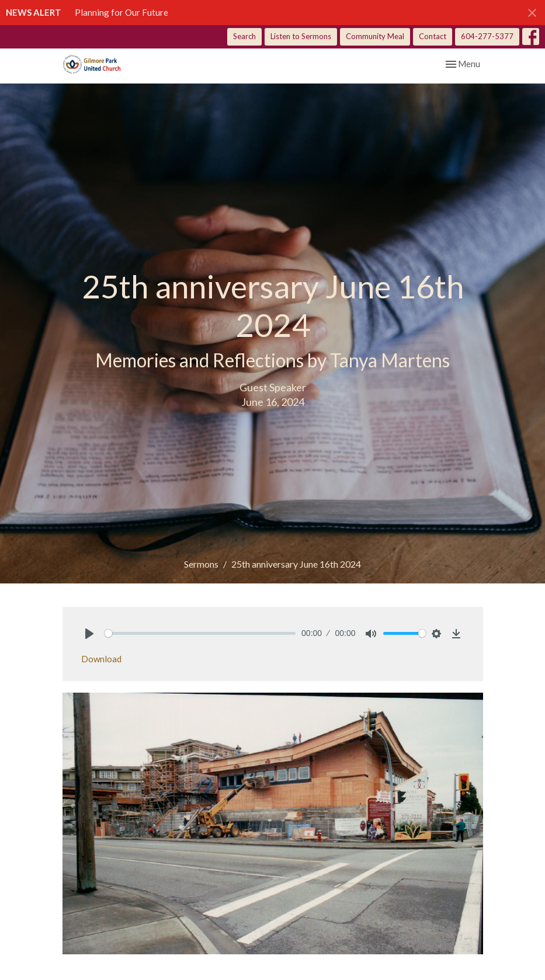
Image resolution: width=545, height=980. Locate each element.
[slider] (200, 633)
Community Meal (375, 36)
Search (244, 36)
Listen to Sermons (301, 36)
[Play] (89, 634)
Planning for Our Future (122, 12)
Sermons (201, 564)
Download (101, 659)
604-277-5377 (487, 36)
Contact (433, 36)
